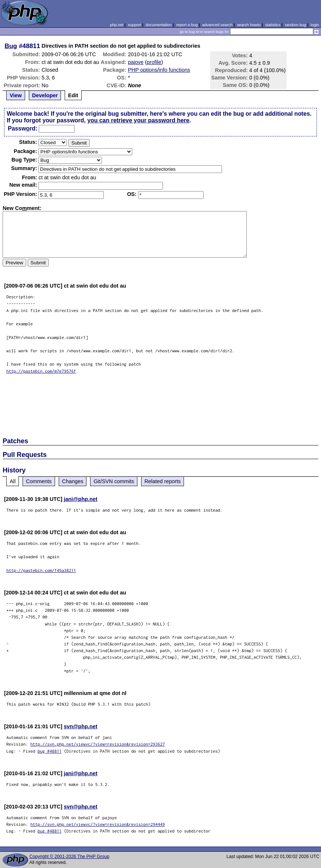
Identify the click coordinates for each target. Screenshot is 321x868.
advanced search (217, 25)
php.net (117, 25)
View (16, 95)
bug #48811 (50, 751)
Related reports (163, 481)
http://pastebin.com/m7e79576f (41, 371)
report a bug (187, 25)
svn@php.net (81, 726)
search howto (249, 25)
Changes (73, 481)
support (134, 25)
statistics (273, 25)
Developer (45, 95)
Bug (11, 46)
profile (154, 62)
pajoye (136, 62)
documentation (159, 25)
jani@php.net (81, 499)
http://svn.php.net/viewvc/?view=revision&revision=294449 (98, 824)
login (315, 25)
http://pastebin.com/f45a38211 (41, 570)
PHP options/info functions (159, 70)
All (13, 481)
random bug (296, 25)
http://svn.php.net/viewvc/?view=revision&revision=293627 (98, 744)
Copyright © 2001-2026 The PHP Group (69, 857)
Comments (39, 481)
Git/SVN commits (114, 481)
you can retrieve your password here (138, 120)
